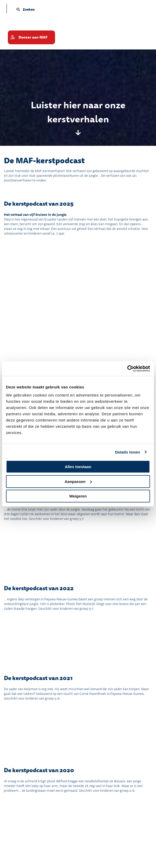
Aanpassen (78, 482)
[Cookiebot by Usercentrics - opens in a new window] (127, 369)
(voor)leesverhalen (18, 180)
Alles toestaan (78, 467)
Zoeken (26, 10)
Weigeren (78, 496)
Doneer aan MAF (33, 37)
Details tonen (127, 452)
